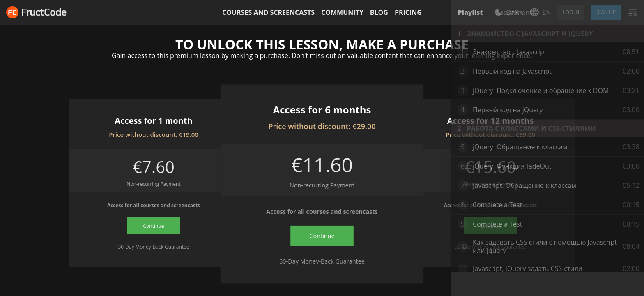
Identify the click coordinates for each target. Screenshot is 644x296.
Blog (379, 12)
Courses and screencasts (268, 12)
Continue (154, 226)
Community (342, 12)
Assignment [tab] (514, 12)
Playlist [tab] (470, 12)
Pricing (408, 12)
